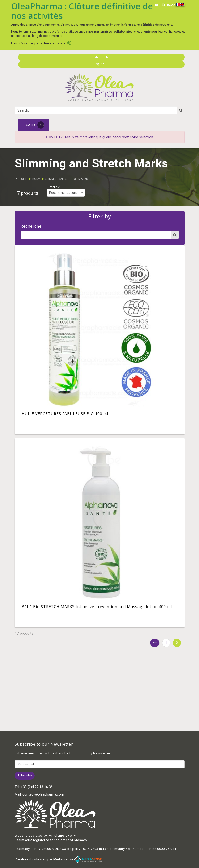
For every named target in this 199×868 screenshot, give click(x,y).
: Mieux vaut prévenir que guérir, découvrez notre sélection (100, 137)
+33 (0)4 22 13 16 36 (37, 787)
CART (102, 64)
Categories (34, 125)
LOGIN (102, 57)
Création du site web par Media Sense (58, 859)
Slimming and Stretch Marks (67, 179)
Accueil (21, 179)
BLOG (171, 5)
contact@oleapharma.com (43, 794)
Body (36, 179)
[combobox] (66, 193)
